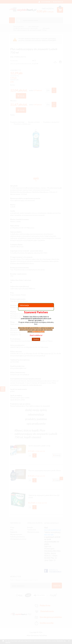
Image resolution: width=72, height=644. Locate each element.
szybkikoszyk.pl (39, 332)
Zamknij (36, 339)
